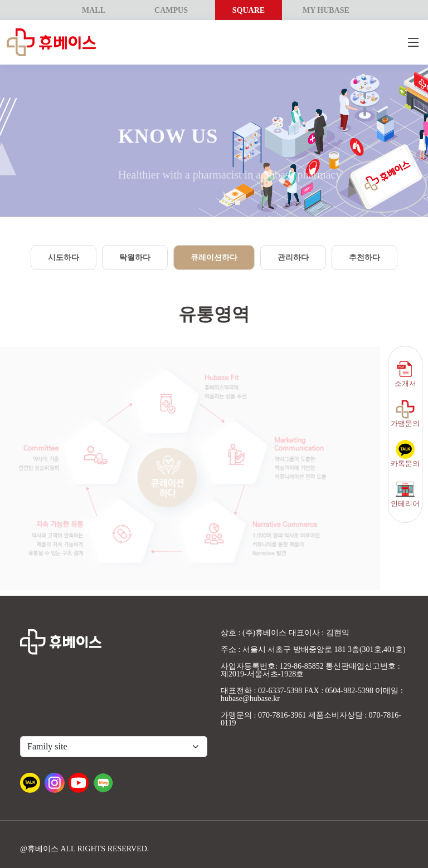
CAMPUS (171, 10)
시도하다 (64, 258)
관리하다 (293, 258)
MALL (94, 10)
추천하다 (364, 258)
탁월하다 (135, 258)
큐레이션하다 (214, 258)
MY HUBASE (326, 10)
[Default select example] (114, 747)
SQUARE (249, 10)
